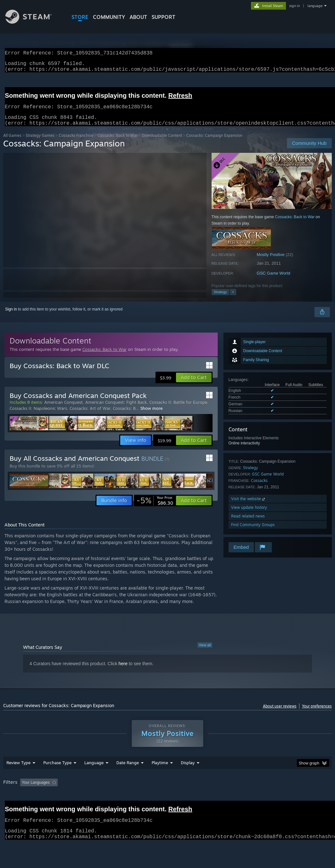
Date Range (128, 779)
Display (188, 779)
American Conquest (63, 410)
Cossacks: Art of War (90, 416)
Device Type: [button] (16, 808)
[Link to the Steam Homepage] (33, 22)
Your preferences (317, 714)
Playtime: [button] (150, 799)
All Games (12, 143)
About (138, 17)
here (123, 671)
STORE (80, 17)
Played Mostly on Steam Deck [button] (196, 799)
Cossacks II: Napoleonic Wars (38, 416)
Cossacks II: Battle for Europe (178, 410)
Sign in (11, 317)
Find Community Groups (253, 532)
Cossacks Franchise (76, 143)
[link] (155, 508)
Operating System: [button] (250, 799)
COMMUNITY (109, 17)
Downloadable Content (162, 143)
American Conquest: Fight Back (116, 410)
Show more (151, 416)
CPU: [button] (283, 799)
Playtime (160, 779)
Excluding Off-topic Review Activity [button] (100, 799)
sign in (294, 6)
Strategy (220, 300)
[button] (194, 385)
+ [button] (233, 300)
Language (94, 779)
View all (205, 653)
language (315, 6)
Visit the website (249, 506)
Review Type (18, 779)
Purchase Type (57, 779)
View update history (249, 515)
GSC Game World (274, 281)
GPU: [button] (304, 799)
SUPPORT (163, 17)
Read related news (248, 524)
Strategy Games (40, 143)
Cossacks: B (124, 416)
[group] (167, 803)
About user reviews (280, 714)
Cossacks (259, 488)
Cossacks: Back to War (117, 143)
